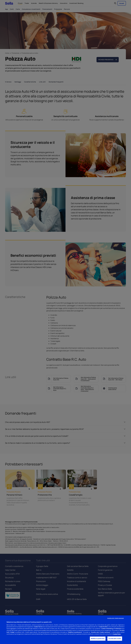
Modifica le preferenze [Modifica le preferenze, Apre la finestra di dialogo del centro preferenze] (98, 639)
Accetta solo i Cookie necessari (116, 618)
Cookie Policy (117, 634)
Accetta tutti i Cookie (115, 639)
